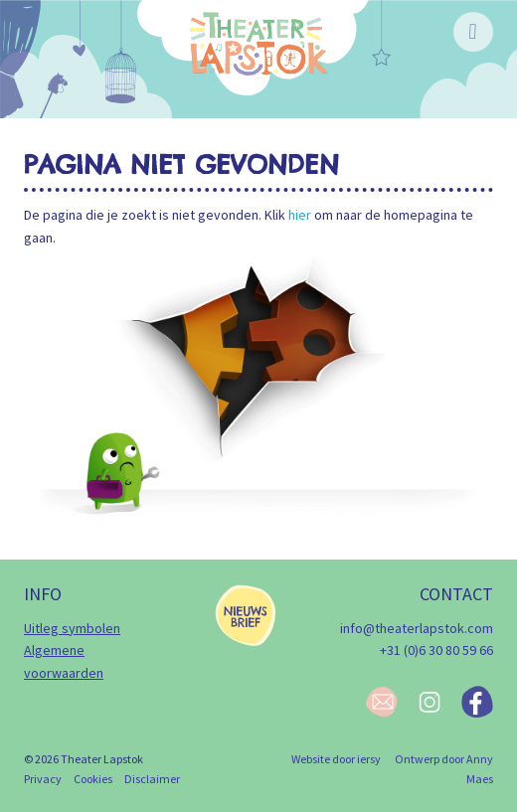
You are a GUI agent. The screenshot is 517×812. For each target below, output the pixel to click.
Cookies (93, 779)
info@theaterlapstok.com (417, 628)
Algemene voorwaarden (64, 661)
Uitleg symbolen (72, 628)
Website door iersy (336, 759)
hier (300, 215)
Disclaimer (152, 779)
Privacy (43, 779)
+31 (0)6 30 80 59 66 (436, 650)
